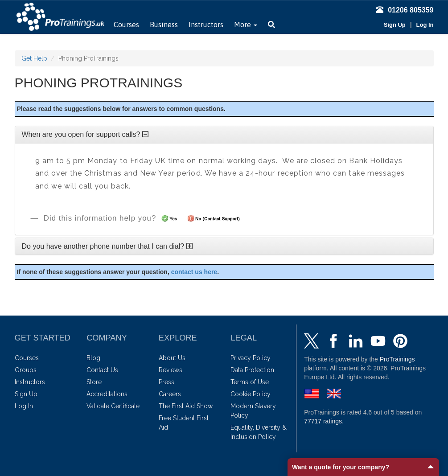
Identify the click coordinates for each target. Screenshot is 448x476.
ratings (323, 421)
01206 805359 (405, 10)
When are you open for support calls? (85, 134)
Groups (26, 370)
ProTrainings (397, 359)
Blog (93, 358)
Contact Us (102, 370)
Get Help (34, 58)
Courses (126, 25)
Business (164, 25)
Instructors (206, 25)
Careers (170, 394)
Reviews (171, 370)
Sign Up (395, 25)
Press (166, 382)
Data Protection (252, 370)
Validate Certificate (113, 406)
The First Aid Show (186, 406)
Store (94, 382)
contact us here (194, 272)
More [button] (246, 25)
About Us (172, 358)
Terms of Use (250, 382)
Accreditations (107, 394)
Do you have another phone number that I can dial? (107, 246)
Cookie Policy (251, 394)
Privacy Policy (251, 358)
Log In (425, 25)
